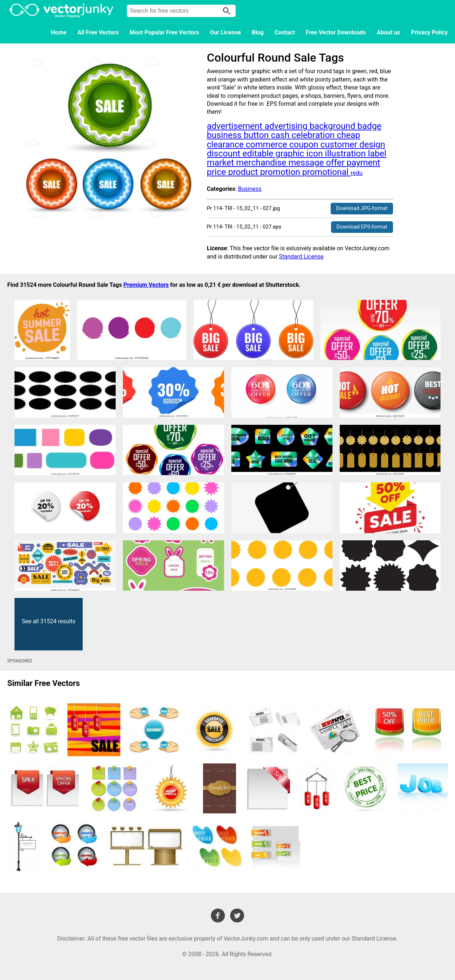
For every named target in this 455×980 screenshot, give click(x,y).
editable (259, 154)
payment (363, 163)
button (257, 135)
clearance (226, 145)
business (226, 135)
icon (316, 154)
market (222, 163)
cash (281, 135)
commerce (268, 145)
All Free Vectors (98, 32)
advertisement (236, 126)
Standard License (301, 257)
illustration (346, 154)
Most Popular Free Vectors (164, 32)
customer (340, 145)
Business (250, 189)
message (307, 163)
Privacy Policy (429, 32)
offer (336, 163)
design (372, 145)
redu (357, 173)
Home (59, 32)
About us (388, 32)
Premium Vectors (146, 285)
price (218, 172)
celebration (314, 135)
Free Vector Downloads (336, 32)
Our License (226, 32)
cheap (348, 135)
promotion (281, 172)
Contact (285, 32)
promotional (326, 172)
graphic (291, 154)
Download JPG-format (362, 208)
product (244, 172)
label (377, 154)
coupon (305, 145)
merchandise (262, 163)
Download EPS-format (362, 227)
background (334, 126)
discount (225, 154)
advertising (287, 126)
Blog (258, 32)
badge (369, 126)
